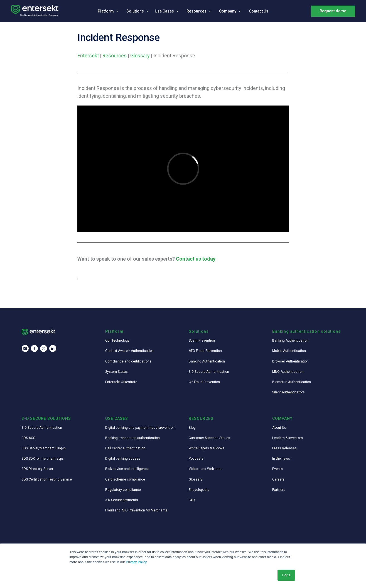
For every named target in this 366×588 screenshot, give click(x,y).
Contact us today (196, 259)
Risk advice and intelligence (127, 469)
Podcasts (196, 459)
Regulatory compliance (123, 490)
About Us (279, 428)
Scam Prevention (202, 340)
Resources (115, 56)
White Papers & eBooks (207, 448)
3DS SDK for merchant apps (43, 459)
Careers (278, 479)
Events (277, 469)
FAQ (192, 500)
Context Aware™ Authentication (129, 351)
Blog (192, 428)
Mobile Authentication (289, 351)
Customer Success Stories (209, 438)
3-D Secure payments (122, 500)
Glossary (140, 56)
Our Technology (117, 340)
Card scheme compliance (125, 479)
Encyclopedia (199, 490)
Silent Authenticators (288, 392)
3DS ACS (28, 438)
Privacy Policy (136, 562)
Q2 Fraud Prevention (204, 382)
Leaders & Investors (288, 438)
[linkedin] (53, 348)
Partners (279, 490)
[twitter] (44, 348)
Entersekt (88, 56)
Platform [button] (106, 11)
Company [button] (228, 11)
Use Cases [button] (165, 11)
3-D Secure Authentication (209, 372)
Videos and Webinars (205, 469)
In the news (281, 459)
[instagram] (25, 348)
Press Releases (284, 448)
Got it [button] (286, 575)
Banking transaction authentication (132, 438)
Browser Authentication (290, 361)
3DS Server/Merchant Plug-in (44, 448)
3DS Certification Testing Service (47, 479)
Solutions (136, 11)
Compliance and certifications (128, 361)
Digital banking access (123, 459)
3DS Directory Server (37, 469)
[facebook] (34, 348)
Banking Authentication (207, 361)
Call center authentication (125, 448)
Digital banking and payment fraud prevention (140, 428)
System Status (116, 372)
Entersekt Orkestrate (121, 382)
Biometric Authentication (292, 382)
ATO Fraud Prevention (205, 351)
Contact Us (259, 11)
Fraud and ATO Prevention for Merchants (136, 510)
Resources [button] (197, 11)
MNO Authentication (288, 372)
